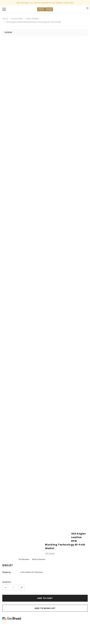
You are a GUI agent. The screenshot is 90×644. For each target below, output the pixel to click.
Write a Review (39, 559)
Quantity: (7, 582)
